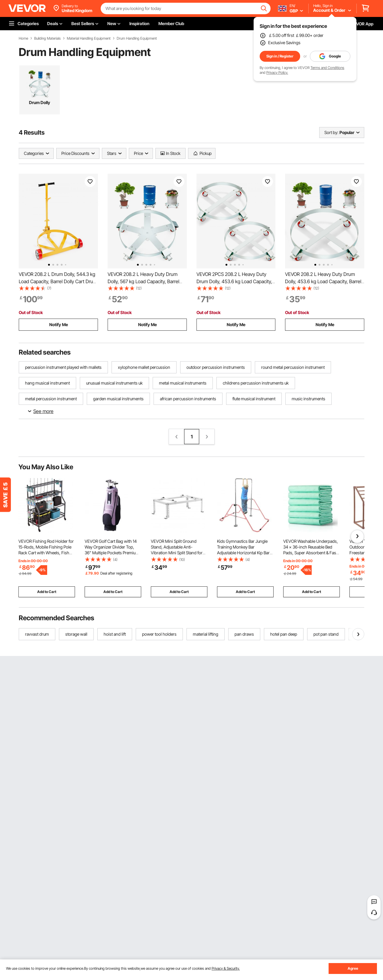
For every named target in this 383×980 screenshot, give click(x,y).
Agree (353, 968)
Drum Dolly (40, 102)
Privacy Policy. (277, 72)
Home (23, 38)
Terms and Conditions (327, 68)
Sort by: (331, 132)
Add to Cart (47, 592)
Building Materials (47, 38)
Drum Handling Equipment (137, 38)
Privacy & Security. (226, 968)
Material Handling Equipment (89, 38)
